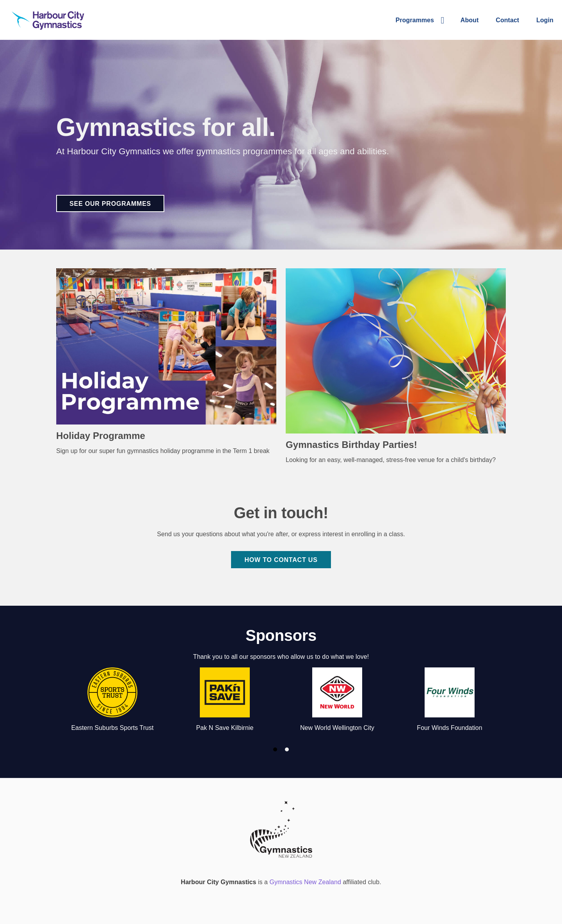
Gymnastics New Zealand (305, 882)
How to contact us (281, 560)
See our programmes (110, 204)
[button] (420, 20)
